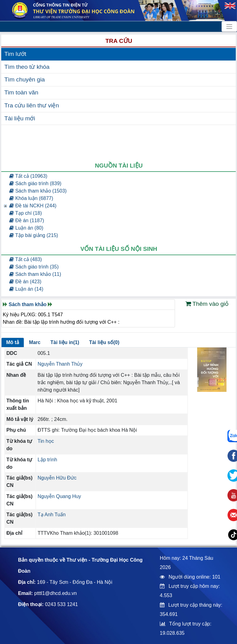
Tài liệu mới (20, 118)
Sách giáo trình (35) (34, 267)
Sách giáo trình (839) (35, 183)
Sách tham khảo (28, 304)
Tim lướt (15, 54)
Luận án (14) (26, 289)
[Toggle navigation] (229, 27)
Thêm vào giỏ (207, 304)
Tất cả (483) (26, 259)
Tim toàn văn (21, 92)
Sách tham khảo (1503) (38, 191)
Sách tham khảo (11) (35, 274)
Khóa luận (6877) (31, 198)
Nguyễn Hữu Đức (57, 478)
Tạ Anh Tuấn (52, 515)
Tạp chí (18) (26, 213)
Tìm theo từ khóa (27, 67)
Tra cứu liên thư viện (32, 105)
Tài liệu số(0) (104, 342)
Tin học (46, 441)
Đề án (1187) (27, 220)
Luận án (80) (26, 228)
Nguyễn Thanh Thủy (60, 364)
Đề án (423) (25, 282)
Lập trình (47, 460)
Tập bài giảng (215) (34, 235)
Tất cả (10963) (28, 176)
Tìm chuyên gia (25, 79)
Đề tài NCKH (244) (33, 206)
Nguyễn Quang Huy (59, 496)
